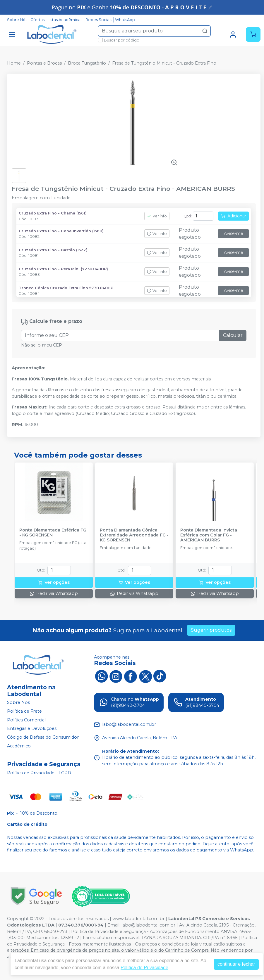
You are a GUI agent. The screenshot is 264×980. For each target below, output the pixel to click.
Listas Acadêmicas (65, 20)
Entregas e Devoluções (32, 728)
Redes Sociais (99, 20)
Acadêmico (19, 746)
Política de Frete (24, 711)
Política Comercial (26, 720)
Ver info (157, 216)
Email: (114, 925)
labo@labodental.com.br (148, 925)
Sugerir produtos (211, 630)
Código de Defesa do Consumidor (43, 737)
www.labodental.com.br (138, 919)
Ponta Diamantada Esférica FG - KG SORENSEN (53, 533)
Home (14, 63)
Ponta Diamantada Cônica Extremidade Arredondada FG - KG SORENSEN (134, 535)
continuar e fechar (236, 964)
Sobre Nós (17, 20)
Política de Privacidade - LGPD (39, 773)
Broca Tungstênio (87, 63)
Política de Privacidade (144, 968)
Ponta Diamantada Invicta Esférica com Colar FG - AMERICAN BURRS (209, 535)
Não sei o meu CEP (42, 345)
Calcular (233, 335)
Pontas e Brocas (44, 63)
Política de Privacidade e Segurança (108, 931)
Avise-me (234, 233)
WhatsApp (125, 20)
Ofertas (37, 20)
